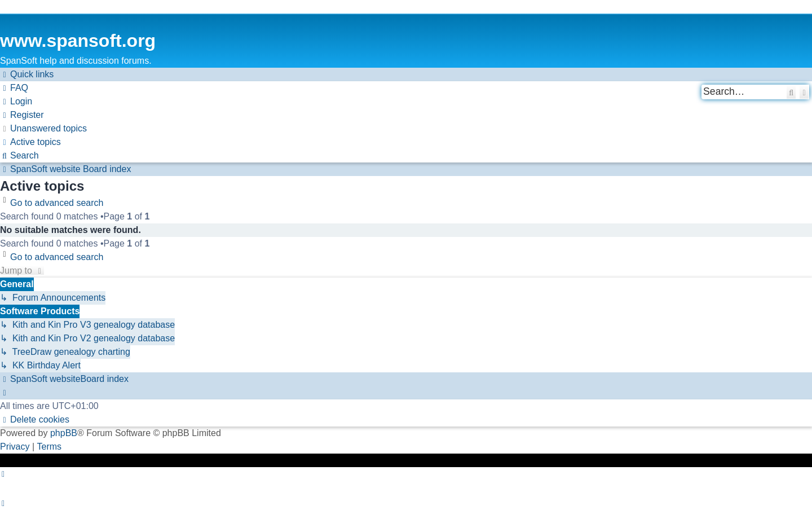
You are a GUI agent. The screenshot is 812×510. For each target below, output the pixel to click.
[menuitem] (14, 88)
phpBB (64, 433)
